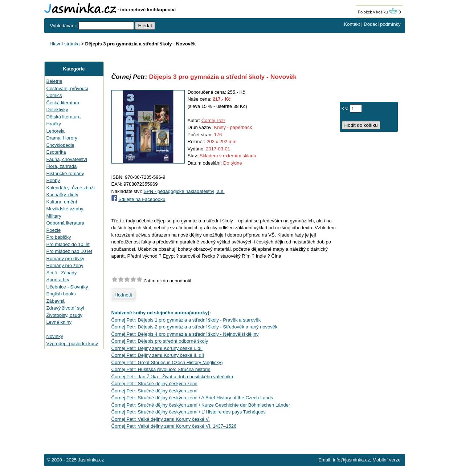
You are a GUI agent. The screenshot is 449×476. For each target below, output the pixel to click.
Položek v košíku (378, 12)
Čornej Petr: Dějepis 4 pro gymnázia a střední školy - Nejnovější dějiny (185, 334)
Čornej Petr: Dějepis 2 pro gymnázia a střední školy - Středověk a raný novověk (195, 327)
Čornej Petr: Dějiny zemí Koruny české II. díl (158, 355)
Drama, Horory (62, 138)
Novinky (55, 336)
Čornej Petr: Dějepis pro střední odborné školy (160, 341)
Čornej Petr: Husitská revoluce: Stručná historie (161, 369)
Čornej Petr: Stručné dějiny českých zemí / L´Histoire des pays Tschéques (189, 412)
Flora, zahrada (62, 166)
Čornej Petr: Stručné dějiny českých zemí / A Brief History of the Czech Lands (192, 398)
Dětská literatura (64, 117)
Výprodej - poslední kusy (72, 344)
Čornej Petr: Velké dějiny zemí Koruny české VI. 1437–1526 (174, 426)
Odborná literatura (66, 223)
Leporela (56, 131)
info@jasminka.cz (351, 460)
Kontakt (352, 24)
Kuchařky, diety (62, 195)
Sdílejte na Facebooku (142, 199)
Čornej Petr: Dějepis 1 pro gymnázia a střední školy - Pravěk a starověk (186, 320)
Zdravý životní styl (65, 308)
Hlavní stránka (65, 44)
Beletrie (54, 81)
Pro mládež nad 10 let (69, 251)
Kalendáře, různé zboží (71, 188)
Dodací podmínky (382, 24)
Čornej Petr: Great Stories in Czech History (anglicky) (167, 362)
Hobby (53, 180)
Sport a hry (58, 280)
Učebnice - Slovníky (67, 287)
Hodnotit (123, 295)
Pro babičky (59, 237)
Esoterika (56, 152)
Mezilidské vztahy (65, 209)
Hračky (54, 124)
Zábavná (56, 301)
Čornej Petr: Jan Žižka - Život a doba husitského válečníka (172, 377)
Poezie (54, 230)
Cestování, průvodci (67, 88)
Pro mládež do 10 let (68, 244)
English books (61, 294)
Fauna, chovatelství (67, 159)
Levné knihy (59, 322)
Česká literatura (63, 103)
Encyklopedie (60, 145)
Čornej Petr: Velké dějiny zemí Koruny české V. (161, 419)
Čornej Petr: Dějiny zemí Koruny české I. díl (157, 348)
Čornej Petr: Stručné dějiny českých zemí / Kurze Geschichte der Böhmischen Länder (201, 405)
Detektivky (57, 110)
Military (54, 216)
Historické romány (65, 174)
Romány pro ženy (65, 265)
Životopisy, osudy (64, 315)
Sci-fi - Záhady (62, 273)
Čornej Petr (213, 120)
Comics (54, 95)
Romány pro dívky (66, 259)
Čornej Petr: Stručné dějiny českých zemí (155, 384)
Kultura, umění (62, 202)
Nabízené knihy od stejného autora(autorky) (160, 313)
